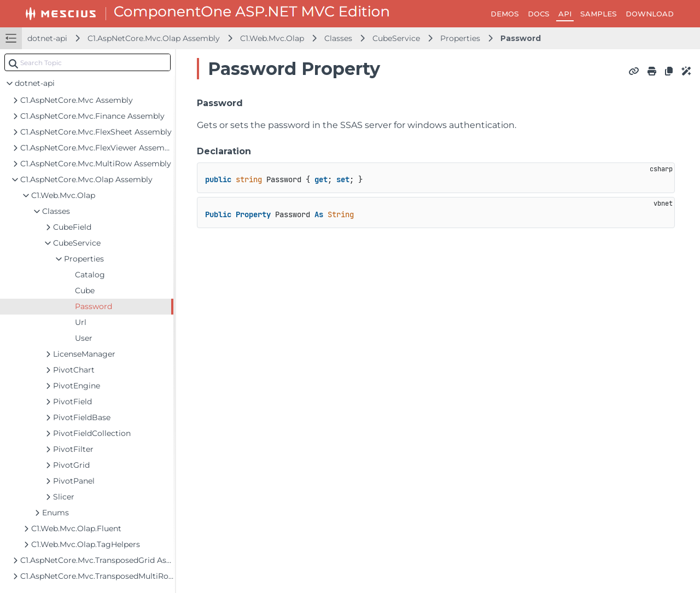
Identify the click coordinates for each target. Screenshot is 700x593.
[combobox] (87, 62)
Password (521, 38)
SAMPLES (599, 14)
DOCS (539, 14)
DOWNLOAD (650, 14)
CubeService (396, 38)
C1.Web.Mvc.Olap (272, 38)
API (565, 14)
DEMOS (505, 14)
